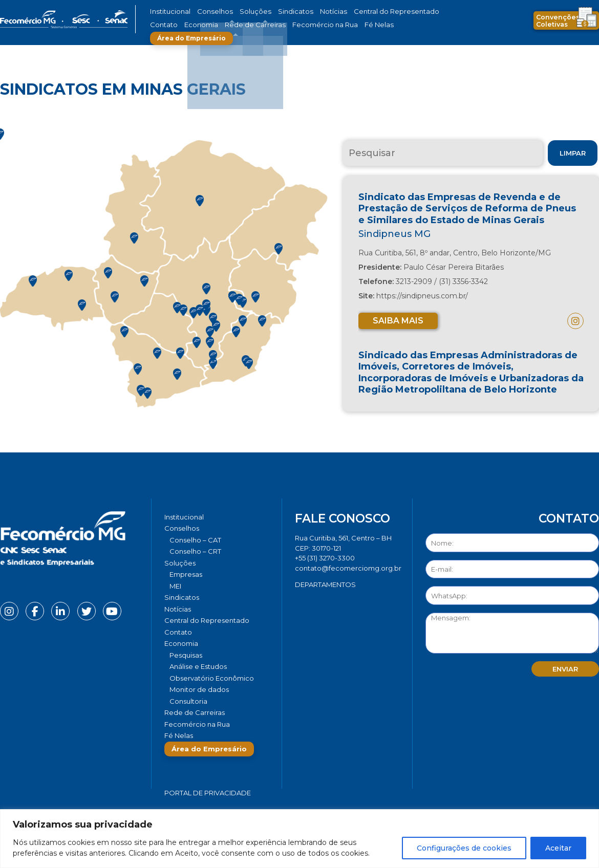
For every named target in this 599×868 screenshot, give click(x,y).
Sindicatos (276, 12)
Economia (165, 25)
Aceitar (558, 848)
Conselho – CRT (195, 551)
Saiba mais (398, 321)
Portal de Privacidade (208, 793)
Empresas (186, 574)
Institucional (168, 12)
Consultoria (188, 701)
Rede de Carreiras (212, 25)
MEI (175, 586)
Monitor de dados (199, 689)
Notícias (309, 12)
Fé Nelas (319, 25)
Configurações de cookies (464, 848)
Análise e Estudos (198, 666)
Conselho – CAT (195, 540)
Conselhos (208, 12)
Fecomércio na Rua (273, 25)
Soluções (242, 12)
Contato (419, 12)
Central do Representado (363, 12)
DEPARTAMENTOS (325, 584)
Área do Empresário (379, 25)
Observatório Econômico (212, 678)
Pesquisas (186, 655)
